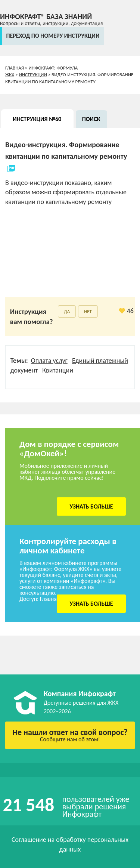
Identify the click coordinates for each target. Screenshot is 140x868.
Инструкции (33, 75)
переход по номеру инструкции (53, 36)
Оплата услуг (49, 361)
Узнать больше (91, 506)
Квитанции (58, 370)
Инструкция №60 (37, 119)
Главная (15, 68)
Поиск (91, 119)
